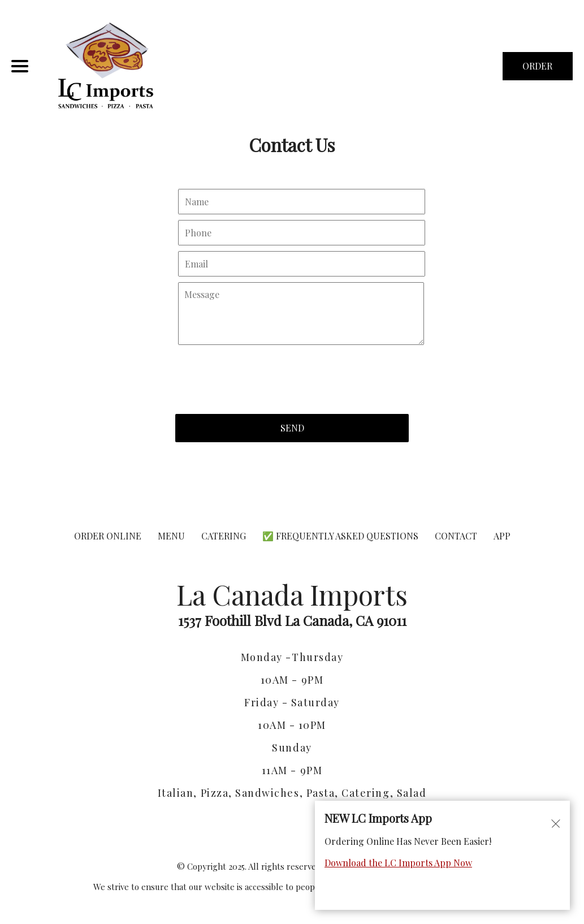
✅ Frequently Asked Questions (341, 536)
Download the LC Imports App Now (398, 863)
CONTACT (456, 536)
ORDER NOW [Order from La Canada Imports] (537, 70)
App (502, 536)
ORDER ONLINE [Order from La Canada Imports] (108, 536)
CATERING (224, 536)
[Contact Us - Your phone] (302, 233)
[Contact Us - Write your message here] (301, 314)
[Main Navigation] (20, 66)
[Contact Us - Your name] (302, 202)
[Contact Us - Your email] (302, 264)
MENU (171, 536)
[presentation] (261, 374)
